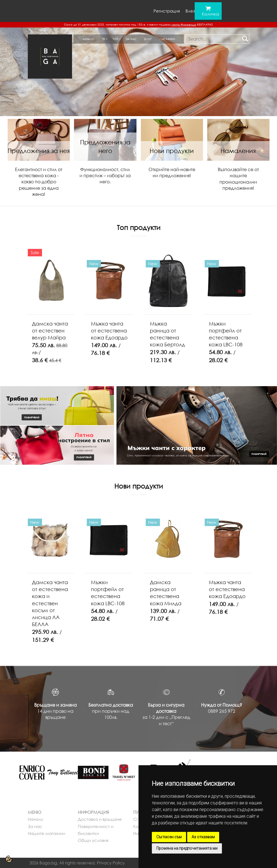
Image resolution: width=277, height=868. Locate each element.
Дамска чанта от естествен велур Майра (50, 331)
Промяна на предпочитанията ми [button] (187, 848)
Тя (103, 39)
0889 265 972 (222, 711)
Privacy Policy (111, 863)
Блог (148, 39)
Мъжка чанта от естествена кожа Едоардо (109, 331)
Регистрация (167, 11)
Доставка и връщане (100, 819)
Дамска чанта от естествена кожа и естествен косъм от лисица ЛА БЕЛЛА (50, 603)
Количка (210, 14)
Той (115, 39)
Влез (190, 11)
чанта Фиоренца (183, 24)
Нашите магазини (46, 833)
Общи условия (93, 840)
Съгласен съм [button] (169, 837)
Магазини (167, 39)
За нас (131, 39)
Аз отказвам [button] (203, 837)
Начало (88, 39)
